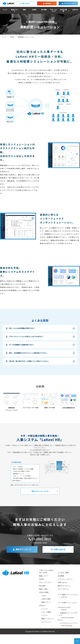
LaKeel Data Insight (64, 607)
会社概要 (61, 576)
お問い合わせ (26, 3)
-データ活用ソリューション (68, 603)
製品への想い (44, 589)
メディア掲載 (46, 612)
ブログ (44, 596)
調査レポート (46, 602)
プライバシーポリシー (65, 579)
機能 (24, 10)
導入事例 (44, 10)
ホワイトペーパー (69, 3)
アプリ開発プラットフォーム (68, 595)
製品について (15, 10)
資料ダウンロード (23, 549)
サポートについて (54, 10)
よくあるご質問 (63, 573)
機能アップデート (48, 619)
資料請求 (48, 3)
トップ (5, 10)
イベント (44, 615)
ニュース (44, 609)
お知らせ (75, 10)
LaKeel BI (64, 610)
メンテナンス (46, 622)
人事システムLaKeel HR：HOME (46, 571)
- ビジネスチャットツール (68, 624)
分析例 (34, 10)
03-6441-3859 (41, 539)
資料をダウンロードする (40, 491)
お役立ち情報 (63, 10)
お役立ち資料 (46, 599)
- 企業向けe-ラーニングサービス (67, 616)
